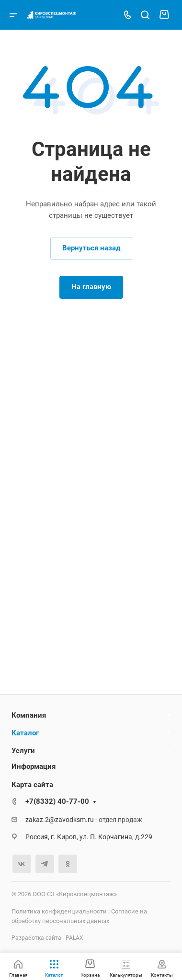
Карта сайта (32, 785)
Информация (34, 766)
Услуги (23, 751)
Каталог (25, 733)
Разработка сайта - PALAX (47, 938)
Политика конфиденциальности (59, 911)
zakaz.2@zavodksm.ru (60, 820)
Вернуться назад (91, 248)
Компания (29, 715)
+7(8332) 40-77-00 (57, 801)
